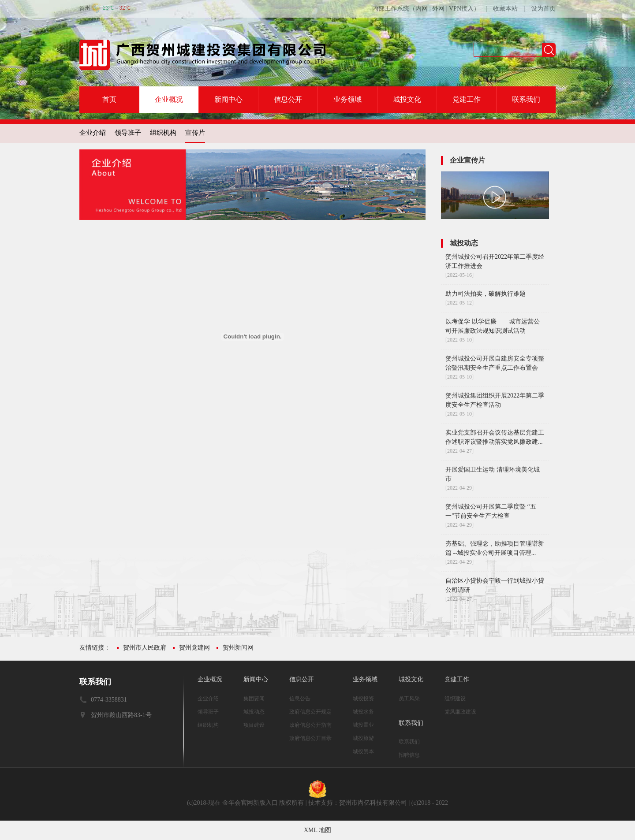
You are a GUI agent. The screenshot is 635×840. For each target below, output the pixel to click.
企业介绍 (93, 133)
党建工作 (467, 99)
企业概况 (169, 99)
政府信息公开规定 (310, 712)
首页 (109, 99)
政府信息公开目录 (310, 738)
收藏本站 (505, 9)
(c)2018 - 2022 (430, 803)
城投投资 (363, 699)
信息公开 (288, 99)
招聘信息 (409, 755)
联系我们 (526, 99)
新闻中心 (228, 99)
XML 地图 (317, 830)
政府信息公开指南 (310, 725)
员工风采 (409, 699)
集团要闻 (254, 699)
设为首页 (543, 9)
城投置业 (363, 725)
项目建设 (254, 725)
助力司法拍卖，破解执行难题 (486, 294)
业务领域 (347, 99)
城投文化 (407, 99)
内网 (422, 9)
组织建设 (455, 699)
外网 (438, 9)
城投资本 (363, 751)
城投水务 (363, 712)
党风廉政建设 (460, 712)
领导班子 (128, 133)
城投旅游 (363, 738)
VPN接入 (461, 9)
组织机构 (163, 133)
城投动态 (254, 712)
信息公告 (300, 699)
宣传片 (195, 133)
